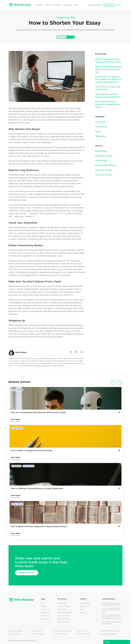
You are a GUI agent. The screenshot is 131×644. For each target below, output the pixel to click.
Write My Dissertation (38, 634)
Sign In (119, 5)
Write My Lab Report (15, 634)
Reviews (43, 606)
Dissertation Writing (104, 156)
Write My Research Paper (107, 634)
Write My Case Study (61, 634)
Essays (98, 131)
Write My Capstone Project (62, 631)
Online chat (83, 606)
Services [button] (39, 5)
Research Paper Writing (105, 165)
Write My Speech (37, 631)
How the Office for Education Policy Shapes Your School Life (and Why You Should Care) (108, 79)
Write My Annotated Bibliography (110, 631)
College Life (100, 122)
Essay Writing (62, 37)
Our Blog (83, 613)
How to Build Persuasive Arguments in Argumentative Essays (107, 104)
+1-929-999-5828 (94, 5)
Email (81, 609)
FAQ (42, 603)
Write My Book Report (16, 631)
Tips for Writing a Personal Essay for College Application (66, 488)
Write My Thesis (82, 631)
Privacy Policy (45, 613)
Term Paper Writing (103, 170)
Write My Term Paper (83, 634)
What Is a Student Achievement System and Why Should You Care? (109, 69)
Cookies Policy (45, 619)
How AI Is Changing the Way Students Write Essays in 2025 (66, 412)
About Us (49, 5)
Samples (58, 5)
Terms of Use (45, 616)
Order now (109, 5)
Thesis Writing (101, 161)
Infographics (100, 136)
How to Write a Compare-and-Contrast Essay (66, 450)
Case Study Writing (103, 175)
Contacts (44, 609)
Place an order (27, 573)
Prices (76, 5)
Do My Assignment (63, 622)
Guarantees (67, 5)
